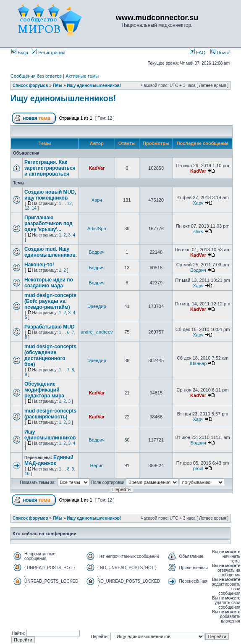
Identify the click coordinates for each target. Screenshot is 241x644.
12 (69, 204)
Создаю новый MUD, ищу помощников (50, 195)
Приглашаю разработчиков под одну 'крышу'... (48, 223)
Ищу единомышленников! (94, 85)
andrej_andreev (97, 332)
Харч (97, 200)
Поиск (220, 53)
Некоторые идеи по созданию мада (49, 283)
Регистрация (48, 53)
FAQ (198, 53)
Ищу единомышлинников (50, 435)
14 (34, 208)
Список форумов (30, 85)
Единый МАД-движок (49, 460)
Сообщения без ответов (36, 76)
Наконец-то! (39, 265)
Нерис (97, 465)
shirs (198, 231)
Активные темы (82, 76)
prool (198, 468)
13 (27, 208)
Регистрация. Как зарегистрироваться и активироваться (50, 168)
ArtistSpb (97, 229)
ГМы (58, 85)
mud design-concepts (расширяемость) (50, 414)
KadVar (97, 168)
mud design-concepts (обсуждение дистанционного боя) (50, 355)
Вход (20, 53)
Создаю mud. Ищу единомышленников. (51, 252)
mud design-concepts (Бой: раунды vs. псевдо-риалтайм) (50, 301)
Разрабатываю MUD (50, 327)
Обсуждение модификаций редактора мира (44, 390)
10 (27, 474)
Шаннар (198, 363)
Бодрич (97, 252)
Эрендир (97, 306)
